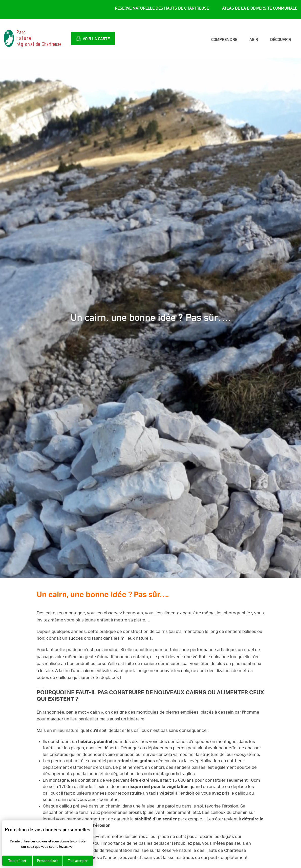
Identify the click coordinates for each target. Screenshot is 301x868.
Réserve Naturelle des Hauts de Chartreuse (162, 8)
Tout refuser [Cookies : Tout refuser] (17, 861)
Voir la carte (96, 39)
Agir (254, 39)
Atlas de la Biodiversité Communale (260, 8)
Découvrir (281, 39)
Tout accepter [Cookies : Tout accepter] (78, 861)
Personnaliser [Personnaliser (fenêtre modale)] (47, 861)
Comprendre (224, 39)
